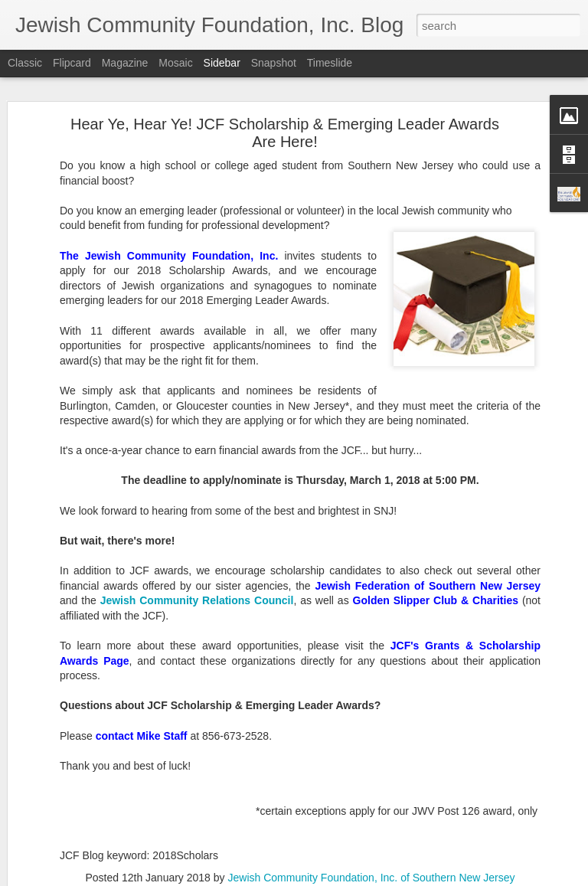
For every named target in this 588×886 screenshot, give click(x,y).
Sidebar (222, 63)
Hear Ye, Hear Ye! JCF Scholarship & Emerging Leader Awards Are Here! (285, 93)
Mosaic (175, 63)
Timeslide (330, 63)
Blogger (342, 878)
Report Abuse (387, 878)
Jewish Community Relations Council (197, 561)
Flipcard (72, 63)
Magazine (125, 63)
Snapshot (274, 63)
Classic (25, 63)
